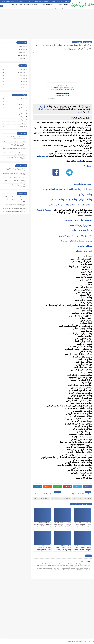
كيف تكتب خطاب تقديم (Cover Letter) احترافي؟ (14, 141)
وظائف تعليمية (22, 85)
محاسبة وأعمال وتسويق (47, 4)
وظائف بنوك (22, 52)
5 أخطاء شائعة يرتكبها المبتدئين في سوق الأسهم (14, 178)
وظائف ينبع (23, 126)
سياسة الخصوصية (46, 1)
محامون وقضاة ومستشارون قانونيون (75, 236)
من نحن (67, 1)
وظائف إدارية (87, 42)
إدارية (42, 107)
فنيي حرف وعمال (84, 251)
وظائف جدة (72, 200)
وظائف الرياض (85, 200)
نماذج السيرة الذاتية (19, 1)
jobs (36, 499)
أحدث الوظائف (38, 1)
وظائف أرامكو (22, 49)
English (66, 4)
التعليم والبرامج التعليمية (81, 225)
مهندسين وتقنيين (64, 8)
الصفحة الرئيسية (45, 210)
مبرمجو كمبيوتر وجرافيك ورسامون (76, 241)
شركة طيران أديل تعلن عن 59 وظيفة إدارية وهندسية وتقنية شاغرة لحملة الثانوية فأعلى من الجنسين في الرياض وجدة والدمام (83, 526)
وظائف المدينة (22, 114)
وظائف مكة (23, 111)
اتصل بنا (53, 1)
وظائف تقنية (22, 76)
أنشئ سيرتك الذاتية (83, 184)
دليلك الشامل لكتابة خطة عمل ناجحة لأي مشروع (14, 208)
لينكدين (77, 161)
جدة (87, 112)
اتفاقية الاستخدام (60, 1)
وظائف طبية (22, 79)
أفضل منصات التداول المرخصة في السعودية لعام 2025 (14, 174)
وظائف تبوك (22, 123)
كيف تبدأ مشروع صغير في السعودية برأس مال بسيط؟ (15, 200)
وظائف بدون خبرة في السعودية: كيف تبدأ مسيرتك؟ (16, 158)
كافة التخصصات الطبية (82, 230)
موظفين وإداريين (59, 4)
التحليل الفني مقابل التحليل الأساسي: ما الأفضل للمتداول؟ (14, 181)
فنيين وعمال (14, 4)
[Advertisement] (47, 25)
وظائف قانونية (22, 88)
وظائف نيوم (23, 58)
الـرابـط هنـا (43, 156)
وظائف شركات (85, 205)
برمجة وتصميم (35, 4)
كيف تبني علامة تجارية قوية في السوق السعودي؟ (14, 211)
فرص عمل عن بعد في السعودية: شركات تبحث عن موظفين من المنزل (15, 153)
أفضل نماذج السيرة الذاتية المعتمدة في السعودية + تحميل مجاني (14, 149)
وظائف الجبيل (22, 117)
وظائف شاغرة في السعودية (75, 642)
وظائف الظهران (21, 120)
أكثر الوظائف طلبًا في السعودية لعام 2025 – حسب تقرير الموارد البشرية (15, 145)
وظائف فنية (23, 82)
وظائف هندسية (55, 205)
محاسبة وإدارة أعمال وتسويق (79, 220)
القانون (56, 8)
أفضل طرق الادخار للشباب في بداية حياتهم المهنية (15, 205)
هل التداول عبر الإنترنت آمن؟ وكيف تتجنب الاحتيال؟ (16, 186)
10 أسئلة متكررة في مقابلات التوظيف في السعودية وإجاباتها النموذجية (16, 137)
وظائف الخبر (22, 108)
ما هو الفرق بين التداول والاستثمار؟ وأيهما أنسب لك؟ (14, 170)
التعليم (20, 4)
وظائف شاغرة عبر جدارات (8, 1)
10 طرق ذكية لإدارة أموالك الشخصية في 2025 (15, 197)
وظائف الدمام (77, 42)
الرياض (40, 109)
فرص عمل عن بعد (29, 1)
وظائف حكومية (22, 55)
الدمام (81, 112)
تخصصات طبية (27, 4)
